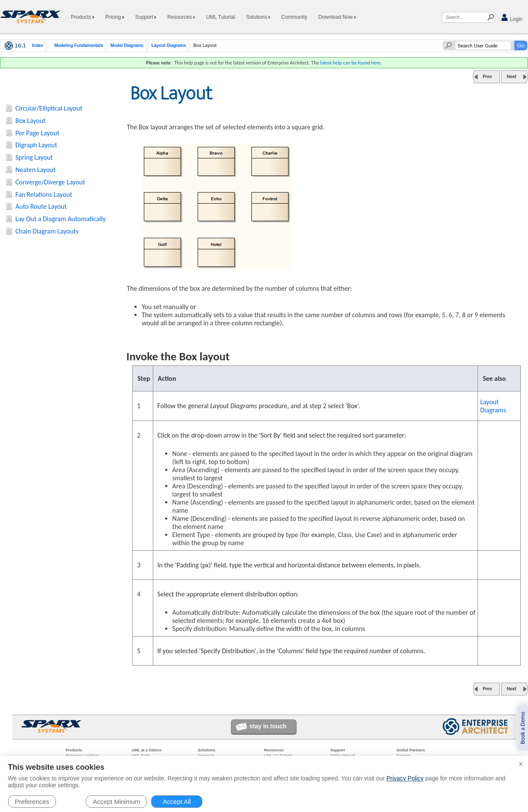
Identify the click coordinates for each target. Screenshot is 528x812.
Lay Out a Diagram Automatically (61, 219)
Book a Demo (523, 728)
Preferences (32, 802)
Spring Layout (34, 157)
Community (294, 17)
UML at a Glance (147, 750)
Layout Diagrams (169, 46)
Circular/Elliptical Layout (49, 108)
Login (512, 18)
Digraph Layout (36, 145)
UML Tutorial (221, 17)
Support (146, 17)
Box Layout (31, 121)
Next (512, 76)
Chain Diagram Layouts (47, 231)
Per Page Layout (37, 133)
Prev (487, 76)
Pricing (115, 17)
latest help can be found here (350, 63)
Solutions (258, 17)
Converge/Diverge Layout (50, 182)
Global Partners (411, 750)
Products (83, 17)
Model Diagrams (127, 46)
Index (38, 46)
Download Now (337, 17)
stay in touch (268, 726)
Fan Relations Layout (44, 194)
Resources (181, 17)
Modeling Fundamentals (79, 46)
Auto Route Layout (41, 206)
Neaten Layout (35, 170)
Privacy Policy (405, 778)
